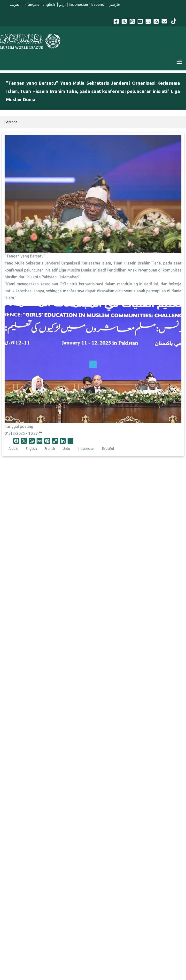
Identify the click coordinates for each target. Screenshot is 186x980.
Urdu (66, 449)
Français (31, 4)
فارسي (114, 4)
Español (98, 4)
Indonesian (78, 4)
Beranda (11, 122)
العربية (15, 4)
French (50, 449)
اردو (62, 4)
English (49, 4)
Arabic (13, 449)
